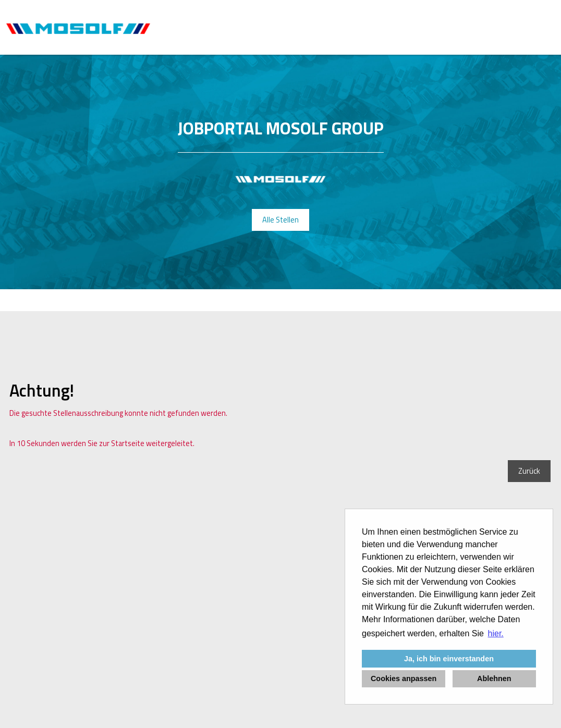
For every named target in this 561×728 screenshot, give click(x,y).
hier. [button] (496, 633)
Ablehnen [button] (494, 678)
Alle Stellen (280, 220)
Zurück (529, 471)
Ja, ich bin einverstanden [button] (449, 659)
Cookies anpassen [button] (404, 678)
